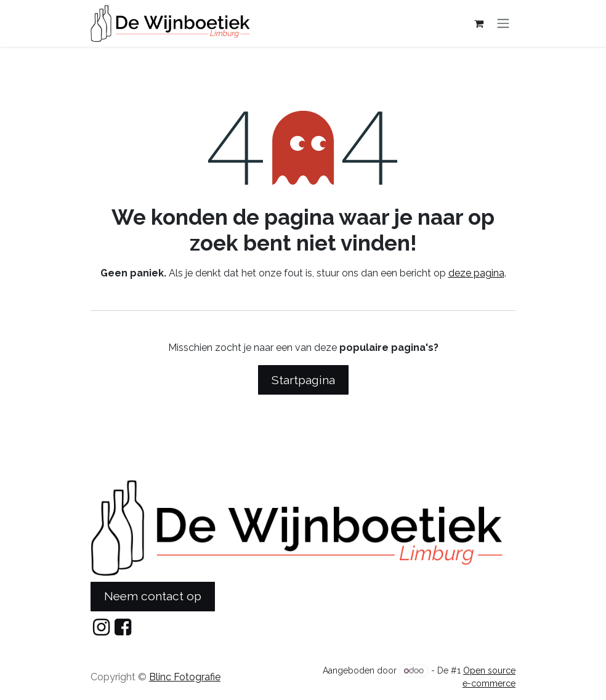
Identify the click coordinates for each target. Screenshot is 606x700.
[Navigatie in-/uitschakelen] (503, 24)
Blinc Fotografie (185, 677)
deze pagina (476, 273)
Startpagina (303, 380)
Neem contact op (153, 596)
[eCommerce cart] (479, 23)
